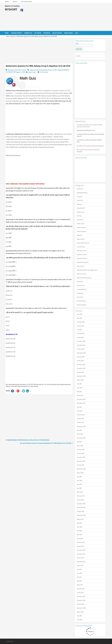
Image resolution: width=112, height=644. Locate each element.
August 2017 (80, 566)
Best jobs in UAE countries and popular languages (90, 146)
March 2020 (80, 446)
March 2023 (80, 395)
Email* (84, 45)
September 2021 (81, 426)
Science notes (81, 285)
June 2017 (80, 573)
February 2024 (81, 357)
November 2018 (81, 507)
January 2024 (80, 361)
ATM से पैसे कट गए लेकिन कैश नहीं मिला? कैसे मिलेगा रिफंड (89, 141)
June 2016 (80, 620)
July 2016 (79, 616)
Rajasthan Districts (82, 258)
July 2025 (79, 330)
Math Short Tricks (20, 70)
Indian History (81, 239)
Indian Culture (81, 224)
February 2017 (81, 589)
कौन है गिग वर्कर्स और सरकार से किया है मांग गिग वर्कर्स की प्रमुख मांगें (90, 135)
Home (8, 36)
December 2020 (81, 438)
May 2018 (79, 531)
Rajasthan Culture (82, 255)
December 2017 (81, 550)
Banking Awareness (82, 193)
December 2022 (81, 399)
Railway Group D (35, 70)
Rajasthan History (82, 274)
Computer (80, 197)
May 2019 (79, 484)
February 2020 (81, 450)
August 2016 (80, 612)
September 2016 (81, 608)
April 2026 (79, 318)
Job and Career (81, 247)
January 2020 (80, 453)
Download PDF (81, 208)
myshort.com (10, 641)
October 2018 (80, 511)
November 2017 (81, 554)
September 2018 (81, 515)
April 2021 (79, 430)
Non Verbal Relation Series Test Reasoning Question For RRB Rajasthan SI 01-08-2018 (46, 443)
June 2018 (80, 527)
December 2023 (81, 365)
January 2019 (80, 500)
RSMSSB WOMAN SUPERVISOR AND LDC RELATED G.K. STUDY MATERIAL (28, 440)
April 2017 (79, 581)
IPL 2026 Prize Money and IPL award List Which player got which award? (90, 126)
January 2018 (80, 546)
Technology (80, 293)
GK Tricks (79, 216)
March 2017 (80, 585)
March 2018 (80, 538)
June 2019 (80, 481)
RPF (56, 70)
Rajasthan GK (80, 266)
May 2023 (79, 392)
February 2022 (81, 415)
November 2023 (81, 368)
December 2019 (81, 457)
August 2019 (80, 473)
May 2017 (79, 577)
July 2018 (79, 523)
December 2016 (81, 596)
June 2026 (80, 314)
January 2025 (80, 337)
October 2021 (80, 422)
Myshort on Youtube (12, 6)
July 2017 (79, 569)
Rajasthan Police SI (47, 70)
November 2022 (81, 403)
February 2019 (81, 496)
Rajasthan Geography (83, 262)
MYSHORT (11, 9)
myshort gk (32, 72)
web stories (80, 297)
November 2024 (81, 345)
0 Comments (44, 72)
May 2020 (79, 442)
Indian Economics (82, 227)
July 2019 (79, 477)
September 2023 (81, 376)
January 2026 (80, 326)
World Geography (82, 305)
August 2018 (80, 519)
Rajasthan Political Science (84, 278)
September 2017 (81, 562)
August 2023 (80, 380)
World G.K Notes (81, 301)
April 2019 (79, 488)
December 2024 (81, 341)
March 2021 (80, 434)
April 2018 (79, 535)
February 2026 (81, 322)
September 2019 (81, 469)
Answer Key (80, 189)
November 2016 (81, 600)
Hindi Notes (80, 220)
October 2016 (80, 604)
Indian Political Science (83, 243)
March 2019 (80, 492)
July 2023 (79, 384)
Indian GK (79, 235)
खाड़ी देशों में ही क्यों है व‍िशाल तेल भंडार (86, 130)
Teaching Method (82, 289)
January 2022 (80, 419)
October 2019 (80, 465)
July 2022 (79, 407)
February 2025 (81, 334)
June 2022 (80, 411)
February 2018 (81, 542)
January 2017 (80, 593)
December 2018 (81, 504)
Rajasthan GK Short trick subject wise (87, 270)
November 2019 (81, 461)
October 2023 (80, 372)
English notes (81, 212)
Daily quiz (13, 36)
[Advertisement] (66, 17)
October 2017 (80, 558)
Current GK (80, 200)
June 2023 (80, 388)
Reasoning (80, 282)
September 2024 (81, 353)
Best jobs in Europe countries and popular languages (88, 151)
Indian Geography (82, 231)
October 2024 (80, 349)
